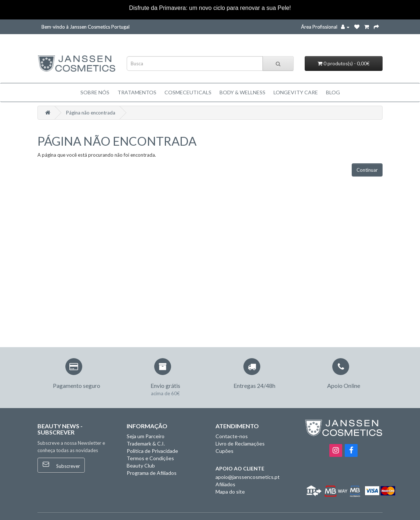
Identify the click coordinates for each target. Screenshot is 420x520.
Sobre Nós (95, 92)
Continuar (367, 170)
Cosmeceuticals (188, 92)
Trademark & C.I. (146, 443)
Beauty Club (141, 466)
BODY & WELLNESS (242, 92)
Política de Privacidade (152, 451)
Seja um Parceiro (146, 436)
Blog (333, 92)
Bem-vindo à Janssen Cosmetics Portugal (86, 27)
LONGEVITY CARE (296, 92)
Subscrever (61, 465)
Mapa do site (230, 492)
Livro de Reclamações (240, 443)
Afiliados (225, 484)
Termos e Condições (150, 458)
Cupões (225, 451)
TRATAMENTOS (137, 92)
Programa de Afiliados (152, 473)
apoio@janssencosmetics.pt (248, 477)
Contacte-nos (232, 436)
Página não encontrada (91, 113)
